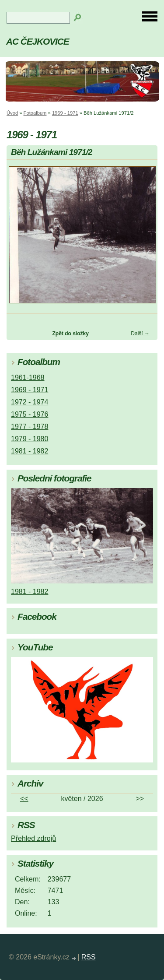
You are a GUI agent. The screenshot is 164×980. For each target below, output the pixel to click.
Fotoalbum (35, 113)
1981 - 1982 (30, 451)
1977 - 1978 (30, 427)
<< (24, 799)
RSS (89, 957)
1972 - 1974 (30, 402)
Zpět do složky (70, 334)
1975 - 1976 (30, 414)
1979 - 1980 (30, 439)
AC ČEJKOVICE (38, 41)
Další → (140, 334)
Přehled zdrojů (33, 838)
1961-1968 (28, 378)
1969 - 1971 (65, 113)
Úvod (12, 113)
